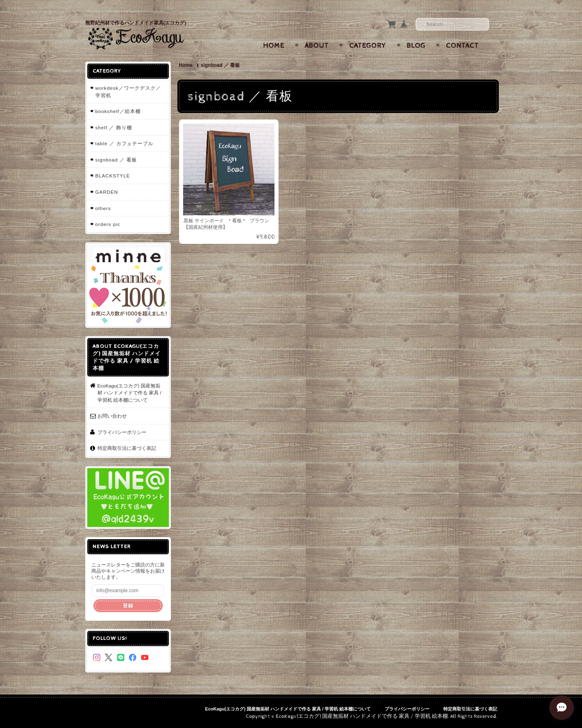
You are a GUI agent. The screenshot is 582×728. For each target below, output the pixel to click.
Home (274, 46)
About (317, 46)
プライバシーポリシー (122, 432)
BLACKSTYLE (113, 176)
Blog (416, 46)
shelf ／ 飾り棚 (114, 127)
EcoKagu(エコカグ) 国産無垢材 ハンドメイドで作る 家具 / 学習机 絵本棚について (129, 393)
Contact (462, 46)
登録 (128, 605)
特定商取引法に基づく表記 (127, 448)
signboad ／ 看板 (116, 160)
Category (368, 46)
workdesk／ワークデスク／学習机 (128, 92)
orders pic (108, 224)
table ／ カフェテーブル (125, 143)
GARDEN (107, 192)
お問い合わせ (112, 416)
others (103, 208)
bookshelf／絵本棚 (118, 111)
